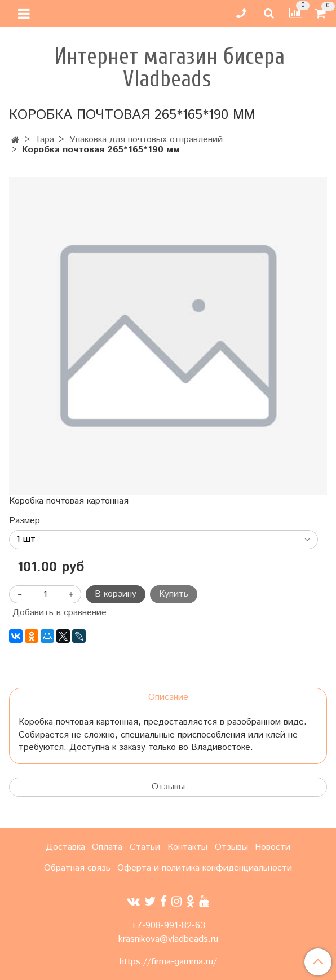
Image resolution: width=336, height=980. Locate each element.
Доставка (65, 847)
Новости (273, 847)
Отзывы (168, 787)
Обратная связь (77, 868)
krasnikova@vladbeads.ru (168, 939)
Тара (45, 140)
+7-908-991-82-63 (168, 926)
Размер (25, 521)
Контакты (187, 847)
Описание (168, 697)
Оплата (107, 847)
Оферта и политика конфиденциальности (205, 868)
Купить (174, 594)
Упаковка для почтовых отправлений (146, 140)
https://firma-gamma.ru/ (168, 962)
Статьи (145, 847)
